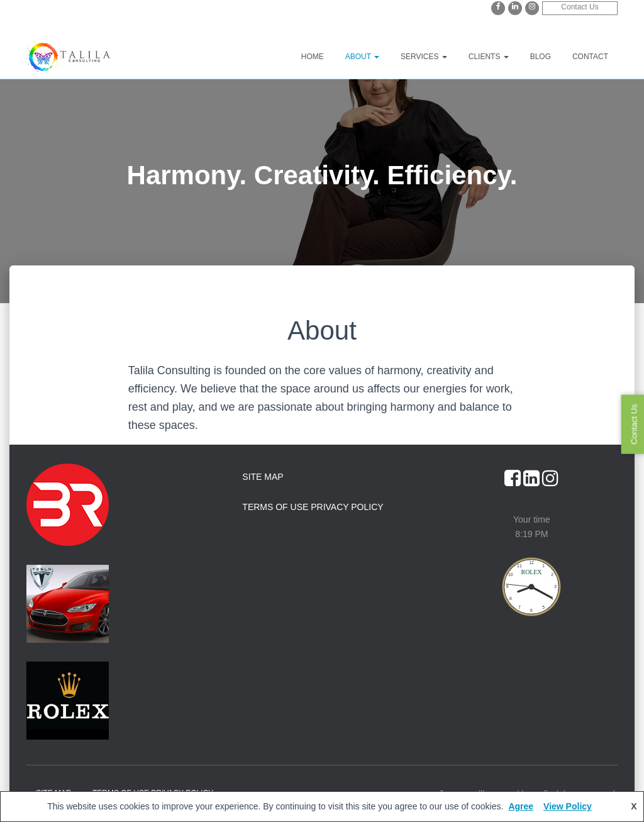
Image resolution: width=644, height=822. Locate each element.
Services (424, 57)
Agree (521, 806)
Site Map (263, 477)
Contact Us (580, 7)
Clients (489, 57)
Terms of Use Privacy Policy (313, 507)
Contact (590, 57)
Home (313, 57)
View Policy (568, 806)
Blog (541, 57)
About (362, 57)
